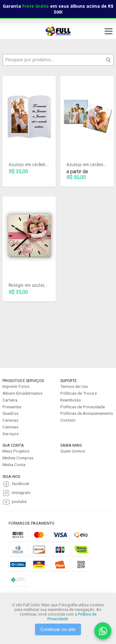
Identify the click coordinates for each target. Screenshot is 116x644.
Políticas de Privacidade (83, 407)
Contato (68, 420)
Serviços (11, 434)
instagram (21, 492)
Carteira (10, 400)
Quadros (11, 413)
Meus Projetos (16, 451)
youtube (19, 501)
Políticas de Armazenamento (87, 413)
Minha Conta (14, 465)
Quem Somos (73, 451)
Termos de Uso (74, 386)
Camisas (10, 427)
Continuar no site (58, 629)
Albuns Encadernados (22, 393)
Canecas (10, 420)
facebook (21, 483)
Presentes (12, 407)
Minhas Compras (18, 458)
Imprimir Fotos (16, 386)
